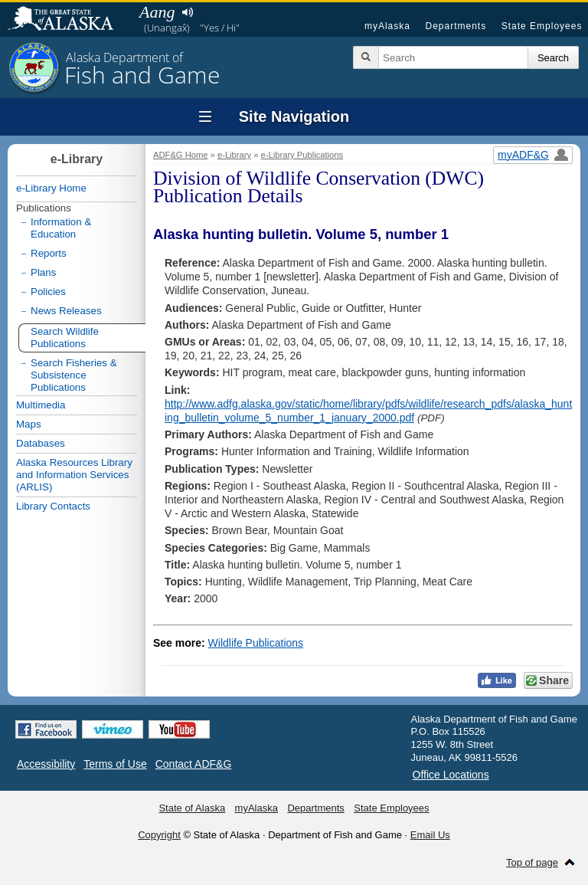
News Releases (66, 311)
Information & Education (61, 228)
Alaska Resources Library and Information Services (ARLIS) (74, 475)
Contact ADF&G (194, 764)
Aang (157, 12)
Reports (49, 253)
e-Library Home (51, 188)
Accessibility (46, 764)
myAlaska (387, 26)
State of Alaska (68, 20)
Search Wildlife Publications (65, 338)
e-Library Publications (302, 155)
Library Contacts (53, 506)
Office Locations (451, 775)
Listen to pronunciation (187, 12)
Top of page (532, 862)
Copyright (159, 835)
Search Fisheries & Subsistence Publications (74, 375)
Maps (29, 424)
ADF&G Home (181, 155)
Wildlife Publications (256, 643)
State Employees (542, 26)
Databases (41, 443)
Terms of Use (115, 764)
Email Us (430, 835)
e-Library (234, 155)
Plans (43, 272)
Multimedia (41, 405)
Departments (456, 26)
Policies (48, 292)
